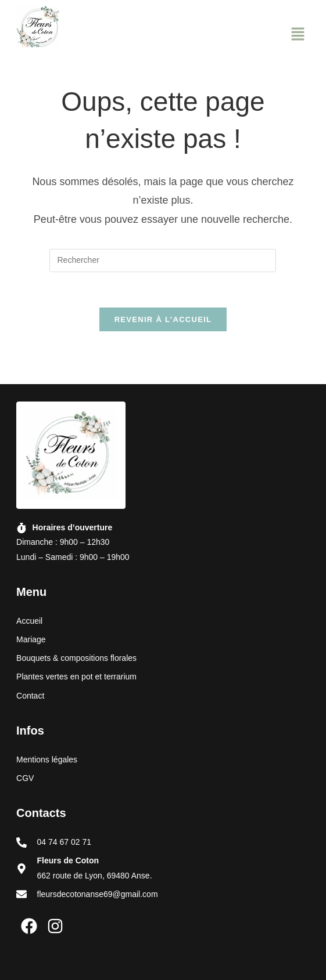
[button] (298, 35)
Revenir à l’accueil (163, 319)
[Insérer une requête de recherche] (163, 261)
